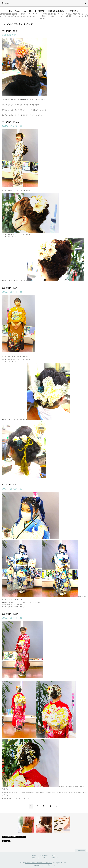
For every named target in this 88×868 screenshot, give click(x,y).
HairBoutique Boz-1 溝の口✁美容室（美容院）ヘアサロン (44, 11)
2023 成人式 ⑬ (12, 126)
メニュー (6, 3)
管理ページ (51, 865)
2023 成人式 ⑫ (12, 292)
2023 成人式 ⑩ (12, 618)
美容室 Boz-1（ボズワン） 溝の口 (39, 863)
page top (81, 851)
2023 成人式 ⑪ (12, 489)
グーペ (44, 865)
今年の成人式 (9, 35)
